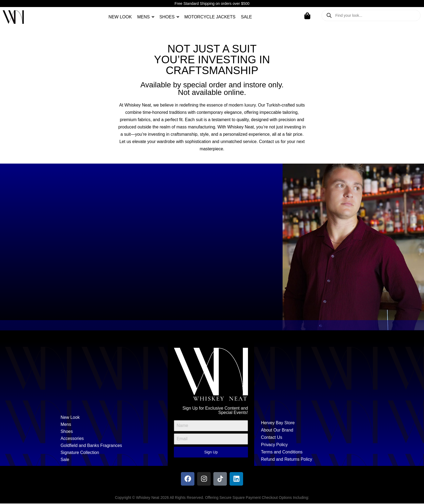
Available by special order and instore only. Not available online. (212, 89)
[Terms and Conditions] (312, 452)
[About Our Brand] (312, 431)
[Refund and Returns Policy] (312, 460)
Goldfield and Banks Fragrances (92, 446)
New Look (70, 418)
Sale (65, 460)
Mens (66, 425)
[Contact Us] (312, 438)
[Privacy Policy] (312, 445)
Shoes (67, 432)
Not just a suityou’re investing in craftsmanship (212, 59)
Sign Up (211, 452)
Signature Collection (80, 453)
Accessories (72, 439)
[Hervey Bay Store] (312, 423)
